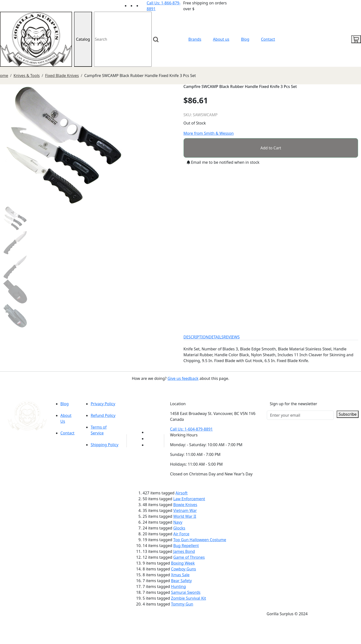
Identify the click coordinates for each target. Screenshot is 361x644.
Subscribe (347, 414)
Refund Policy (103, 415)
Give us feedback (183, 378)
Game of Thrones (189, 557)
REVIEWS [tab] (231, 337)
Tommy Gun (182, 604)
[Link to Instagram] (144, 6)
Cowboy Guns (184, 569)
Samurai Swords (186, 592)
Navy (178, 522)
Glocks (179, 528)
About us (221, 39)
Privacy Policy (103, 404)
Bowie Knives (185, 505)
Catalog (83, 39)
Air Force (181, 534)
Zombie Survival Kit (189, 598)
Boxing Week (183, 563)
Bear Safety (181, 581)
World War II (185, 516)
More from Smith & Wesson (209, 133)
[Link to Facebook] (149, 439)
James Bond (184, 551)
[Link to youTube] (149, 432)
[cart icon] (356, 39)
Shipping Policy (104, 445)
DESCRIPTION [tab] (196, 337)
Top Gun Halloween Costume (200, 540)
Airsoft (182, 493)
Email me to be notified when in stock (223, 162)
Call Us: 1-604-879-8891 (191, 429)
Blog (245, 39)
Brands (195, 39)
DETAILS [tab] (216, 337)
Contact (268, 39)
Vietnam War (185, 510)
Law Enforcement (189, 499)
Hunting (179, 586)
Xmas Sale (180, 575)
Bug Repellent (186, 546)
